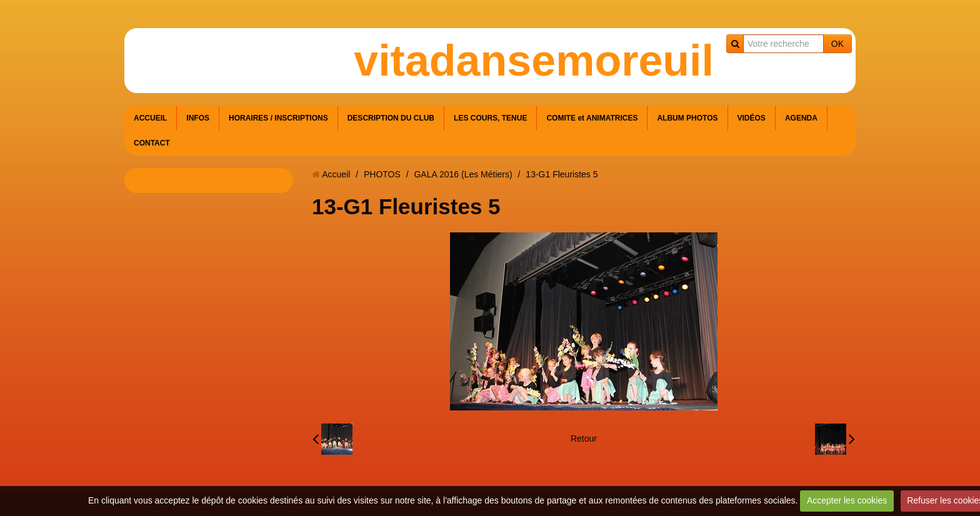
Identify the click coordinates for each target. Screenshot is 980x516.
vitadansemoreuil (534, 61)
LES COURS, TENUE (490, 118)
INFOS (198, 118)
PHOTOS (382, 174)
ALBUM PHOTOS (687, 118)
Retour (584, 439)
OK (837, 44)
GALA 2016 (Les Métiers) (463, 174)
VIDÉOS (752, 118)
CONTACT (152, 143)
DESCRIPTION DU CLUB (391, 118)
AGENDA (801, 118)
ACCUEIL (150, 118)
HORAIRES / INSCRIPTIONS (278, 118)
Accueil (336, 174)
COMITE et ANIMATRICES (592, 118)
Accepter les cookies (847, 500)
